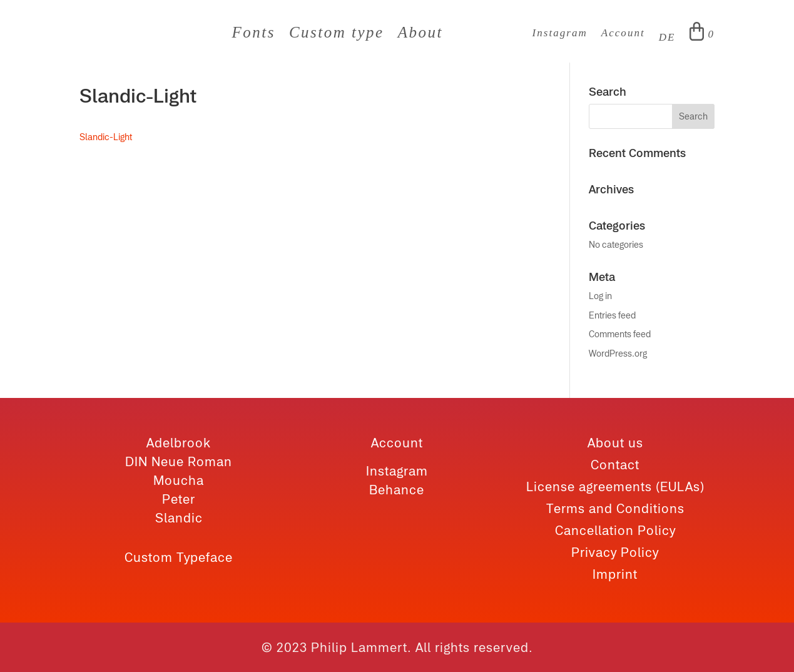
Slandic (179, 518)
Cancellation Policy (615, 530)
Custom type (337, 34)
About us (615, 443)
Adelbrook (179, 443)
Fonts (253, 34)
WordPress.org (618, 354)
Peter (179, 499)
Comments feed (620, 334)
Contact (615, 465)
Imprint (615, 574)
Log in (600, 296)
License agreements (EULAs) (615, 486)
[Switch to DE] (667, 40)
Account (623, 33)
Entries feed (612, 315)
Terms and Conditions (615, 508)
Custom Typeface (179, 557)
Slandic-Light (106, 137)
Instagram (560, 33)
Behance (397, 490)
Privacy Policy (615, 552)
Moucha (179, 480)
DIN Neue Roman (179, 461)
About (420, 34)
